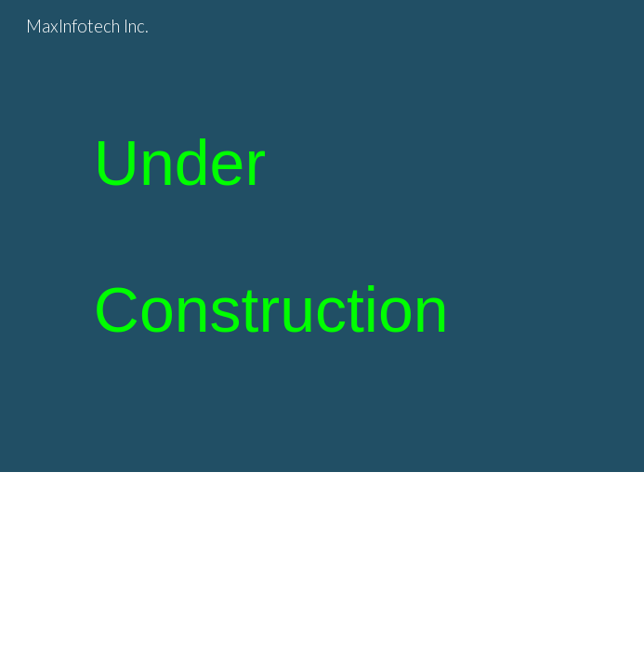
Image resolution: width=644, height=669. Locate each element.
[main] (322, 236)
